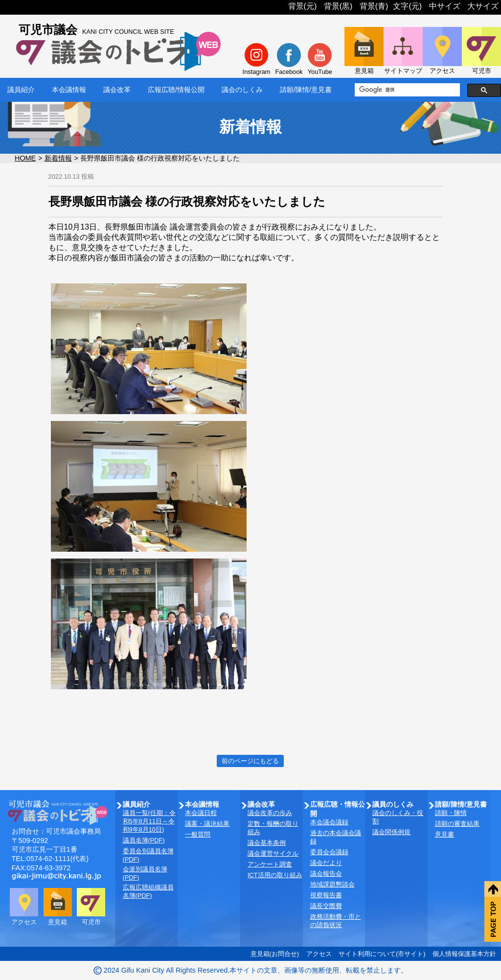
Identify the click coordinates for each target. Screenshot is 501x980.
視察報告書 (326, 895)
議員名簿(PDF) (144, 840)
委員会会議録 (329, 852)
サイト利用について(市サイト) (382, 954)
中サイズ (445, 6)
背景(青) (374, 6)
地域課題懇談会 (332, 884)
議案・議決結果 (207, 824)
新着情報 (58, 158)
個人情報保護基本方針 (464, 954)
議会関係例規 (391, 832)
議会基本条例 (267, 843)
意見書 (444, 834)
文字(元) (407, 6)
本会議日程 (201, 813)
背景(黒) (338, 6)
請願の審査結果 (457, 824)
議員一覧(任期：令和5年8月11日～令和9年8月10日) (149, 821)
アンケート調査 (270, 864)
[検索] (406, 90)
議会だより (326, 863)
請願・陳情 (451, 813)
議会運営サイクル (273, 853)
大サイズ (483, 6)
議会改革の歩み (270, 813)
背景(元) (303, 6)
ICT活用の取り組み (275, 875)
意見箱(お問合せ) (275, 954)
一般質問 (198, 834)
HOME (25, 158)
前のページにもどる (250, 761)
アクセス (319, 954)
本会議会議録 (329, 822)
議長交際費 (326, 906)
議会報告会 (326, 874)
